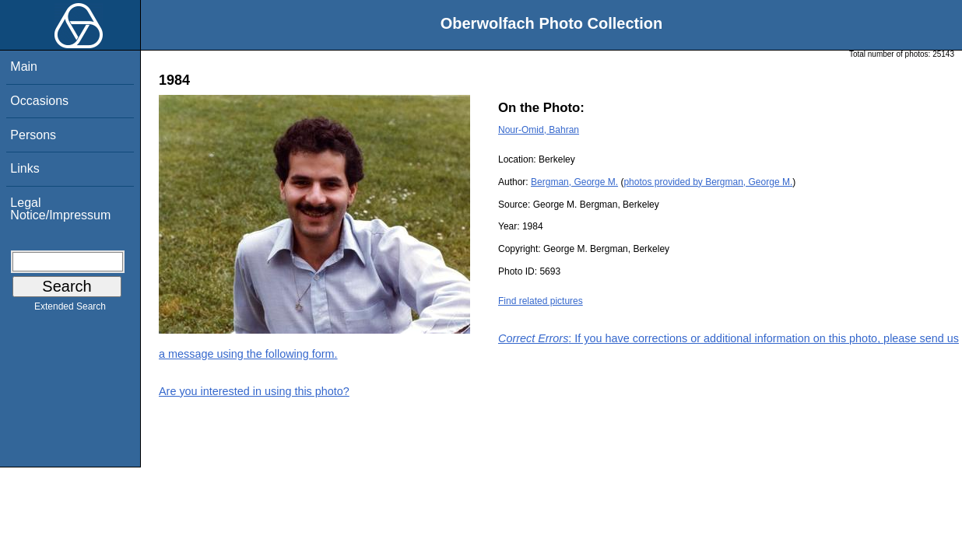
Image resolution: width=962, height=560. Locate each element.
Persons (33, 135)
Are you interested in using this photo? (254, 391)
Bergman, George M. (574, 182)
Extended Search (70, 310)
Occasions (39, 101)
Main (24, 66)
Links (25, 168)
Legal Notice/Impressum (60, 209)
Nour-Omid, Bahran (539, 130)
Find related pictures (541, 301)
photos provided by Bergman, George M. (708, 182)
